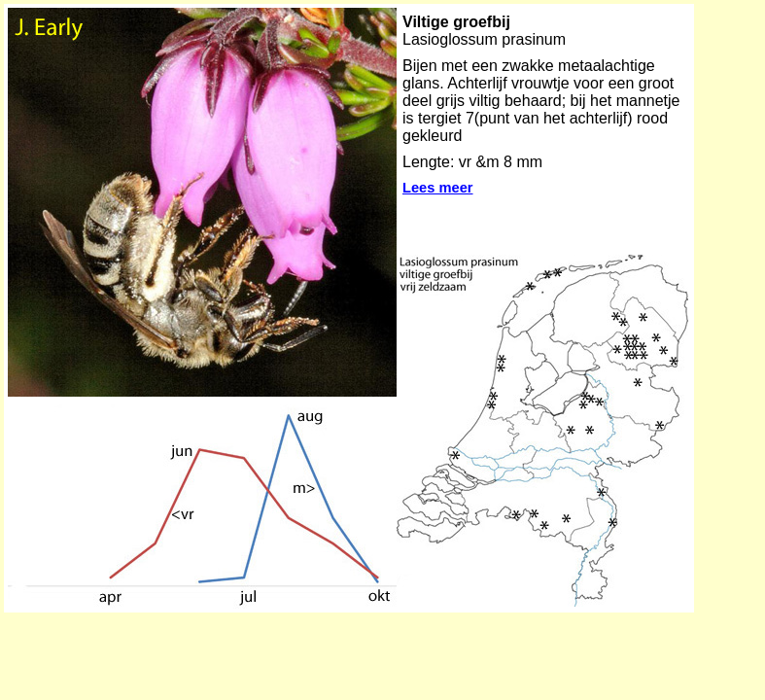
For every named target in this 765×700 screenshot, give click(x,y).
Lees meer (438, 188)
